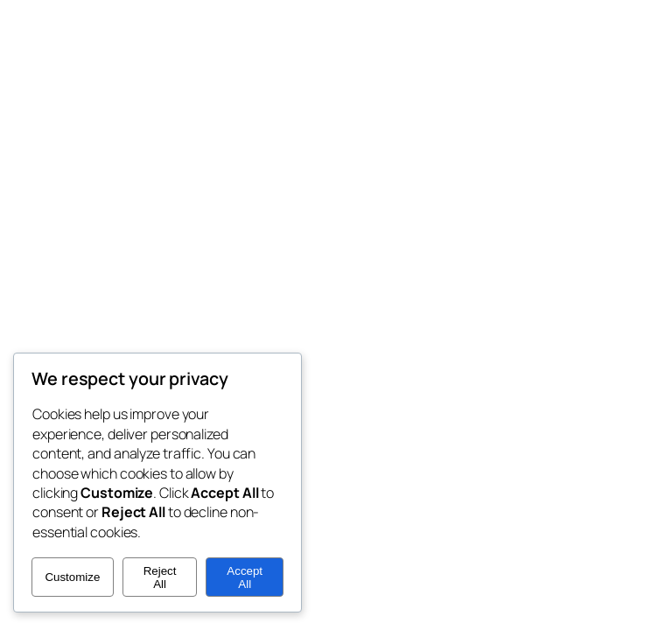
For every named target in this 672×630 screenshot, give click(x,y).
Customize (72, 577)
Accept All (245, 577)
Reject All (160, 577)
